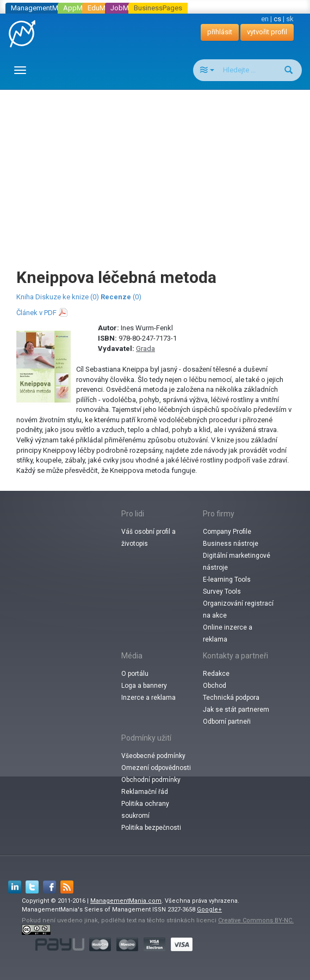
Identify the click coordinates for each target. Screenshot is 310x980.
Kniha (25, 297)
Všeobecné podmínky (153, 756)
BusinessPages (158, 8)
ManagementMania (41, 8)
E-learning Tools (227, 580)
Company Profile (227, 532)
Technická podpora (231, 698)
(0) (121, 297)
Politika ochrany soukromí (145, 810)
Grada (145, 349)
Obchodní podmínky (151, 780)
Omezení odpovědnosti (156, 768)
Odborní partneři (227, 722)
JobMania (126, 8)
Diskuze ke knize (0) (67, 297)
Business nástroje (231, 544)
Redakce (216, 674)
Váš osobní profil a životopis (148, 538)
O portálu (135, 674)
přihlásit (220, 32)
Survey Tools (222, 591)
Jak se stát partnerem (236, 710)
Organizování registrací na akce (238, 609)
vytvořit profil (267, 32)
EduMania (103, 8)
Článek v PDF (36, 313)
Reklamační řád (145, 792)
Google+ (209, 910)
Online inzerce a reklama (228, 633)
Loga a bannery (144, 686)
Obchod (215, 686)
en (265, 19)
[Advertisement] (159, 169)
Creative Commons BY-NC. (256, 920)
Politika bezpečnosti (151, 828)
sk (290, 19)
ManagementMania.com (126, 901)
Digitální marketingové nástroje (237, 562)
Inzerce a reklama (148, 698)
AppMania (79, 8)
